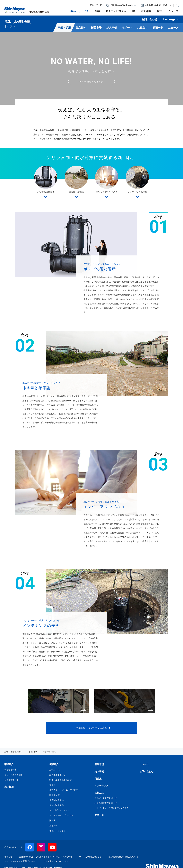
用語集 (98, 779)
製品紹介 (54, 764)
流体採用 (9, 787)
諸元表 (52, 820)
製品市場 (99, 764)
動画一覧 (99, 815)
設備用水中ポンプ (58, 775)
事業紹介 (9, 764)
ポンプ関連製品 (56, 805)
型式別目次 (54, 770)
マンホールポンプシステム (62, 815)
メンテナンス (102, 786)
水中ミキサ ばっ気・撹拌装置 (64, 790)
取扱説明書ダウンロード (106, 803)
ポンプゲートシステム (60, 810)
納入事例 (99, 772)
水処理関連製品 (56, 800)
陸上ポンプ (54, 795)
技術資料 (53, 826)
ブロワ (52, 785)
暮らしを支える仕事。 (58, 701)
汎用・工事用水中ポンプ (61, 780)
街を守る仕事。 (11, 770)
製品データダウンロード (106, 798)
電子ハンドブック (58, 831)
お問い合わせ (147, 772)
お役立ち (99, 793)
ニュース (144, 764)
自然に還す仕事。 (125, 701)
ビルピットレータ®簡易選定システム (112, 808)
